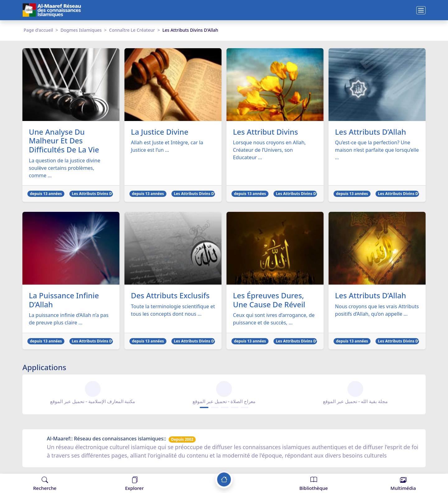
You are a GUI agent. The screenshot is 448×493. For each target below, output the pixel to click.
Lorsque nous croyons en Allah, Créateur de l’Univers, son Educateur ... (269, 150)
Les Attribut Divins (266, 132)
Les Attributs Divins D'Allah (97, 194)
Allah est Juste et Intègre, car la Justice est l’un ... (167, 147)
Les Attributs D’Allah (371, 132)
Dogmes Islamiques (81, 30)
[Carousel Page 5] (245, 408)
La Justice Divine (160, 132)
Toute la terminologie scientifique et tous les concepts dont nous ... (173, 310)
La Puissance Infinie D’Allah (64, 300)
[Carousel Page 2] (215, 408)
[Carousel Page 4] (235, 408)
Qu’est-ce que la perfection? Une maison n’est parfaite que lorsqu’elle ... (377, 150)
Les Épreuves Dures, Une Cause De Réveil (269, 300)
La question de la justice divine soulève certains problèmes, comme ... (65, 168)
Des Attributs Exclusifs (171, 296)
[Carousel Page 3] (225, 408)
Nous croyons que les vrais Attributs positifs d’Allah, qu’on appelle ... (377, 310)
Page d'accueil (38, 30)
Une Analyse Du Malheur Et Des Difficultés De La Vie (64, 141)
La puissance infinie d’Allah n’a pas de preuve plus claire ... (69, 319)
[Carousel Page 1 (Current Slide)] (204, 408)
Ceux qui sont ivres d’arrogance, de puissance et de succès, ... (274, 319)
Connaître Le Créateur (132, 30)
